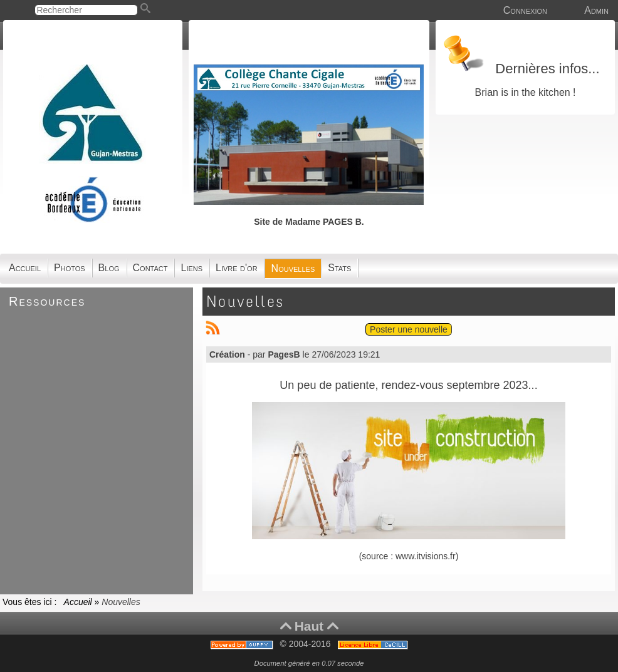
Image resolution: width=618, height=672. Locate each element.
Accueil (78, 602)
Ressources (47, 301)
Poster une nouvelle (409, 329)
